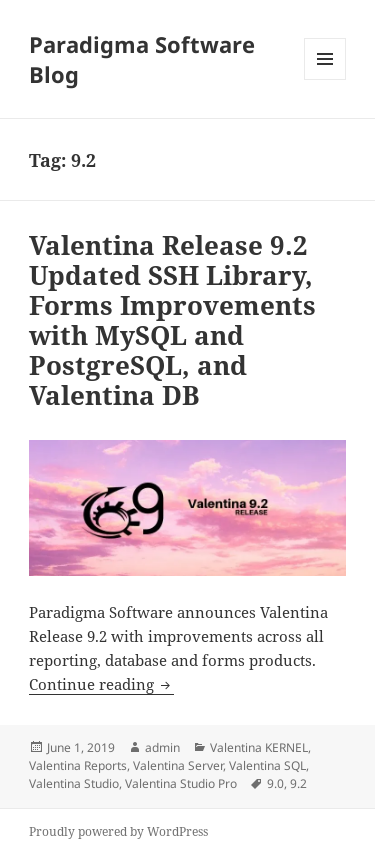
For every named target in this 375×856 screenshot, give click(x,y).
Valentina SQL (267, 765)
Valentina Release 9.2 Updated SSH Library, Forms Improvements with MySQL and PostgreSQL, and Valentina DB (172, 320)
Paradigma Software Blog (142, 59)
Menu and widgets (325, 79)
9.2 (298, 783)
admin (162, 747)
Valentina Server (178, 765)
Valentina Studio (74, 783)
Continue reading (101, 684)
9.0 (275, 783)
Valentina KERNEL (259, 747)
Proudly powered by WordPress (118, 831)
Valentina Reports (78, 765)
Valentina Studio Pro (181, 783)
